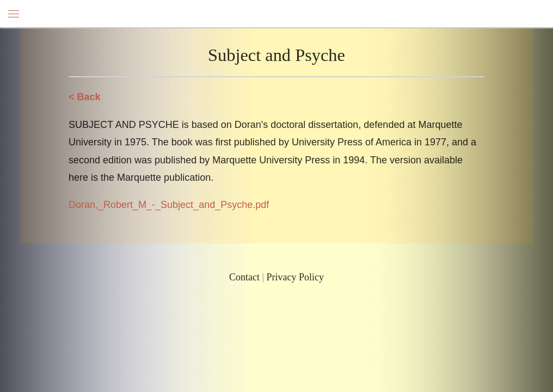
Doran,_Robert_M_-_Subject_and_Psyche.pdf (169, 205)
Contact (244, 277)
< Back (85, 97)
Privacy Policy (296, 277)
